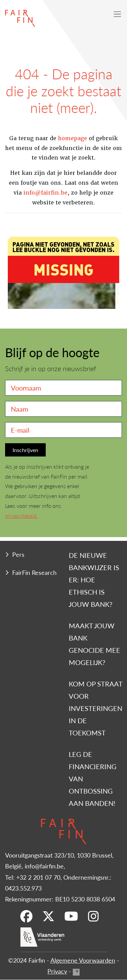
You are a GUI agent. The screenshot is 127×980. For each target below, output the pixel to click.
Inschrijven (25, 450)
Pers (18, 554)
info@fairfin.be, (45, 866)
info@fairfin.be (45, 193)
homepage (72, 138)
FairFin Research (34, 572)
